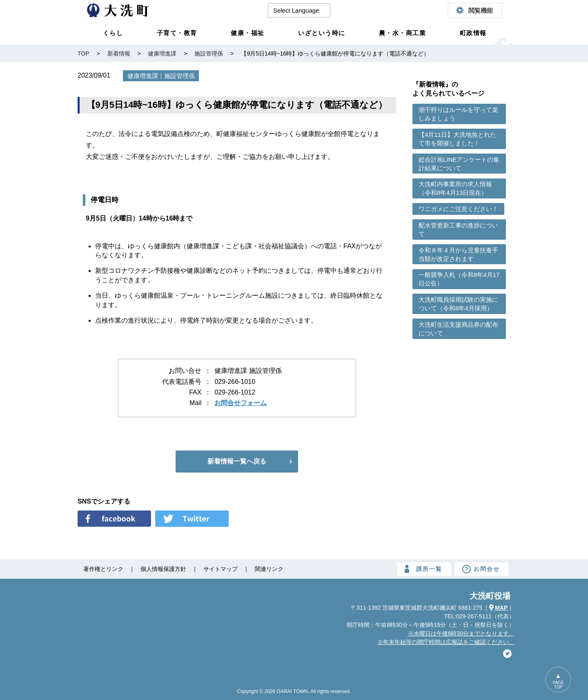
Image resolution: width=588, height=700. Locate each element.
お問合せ (487, 569)
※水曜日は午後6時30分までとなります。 (461, 633)
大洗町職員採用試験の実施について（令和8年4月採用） (458, 304)
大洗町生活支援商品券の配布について (458, 329)
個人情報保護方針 (163, 569)
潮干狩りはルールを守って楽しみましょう (458, 114)
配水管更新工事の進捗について (458, 230)
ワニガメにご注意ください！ (458, 209)
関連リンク (269, 569)
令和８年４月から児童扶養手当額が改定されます (458, 254)
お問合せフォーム (241, 403)
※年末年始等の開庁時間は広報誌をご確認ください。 (446, 642)
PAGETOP (558, 685)
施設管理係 (179, 76)
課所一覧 (429, 569)
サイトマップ (220, 569)
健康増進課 (143, 76)
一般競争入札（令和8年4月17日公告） (459, 279)
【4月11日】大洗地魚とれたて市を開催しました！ (457, 139)
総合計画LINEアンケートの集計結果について (459, 164)
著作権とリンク (103, 569)
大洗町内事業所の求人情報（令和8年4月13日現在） (455, 188)
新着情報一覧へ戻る (237, 461)
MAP (501, 608)
